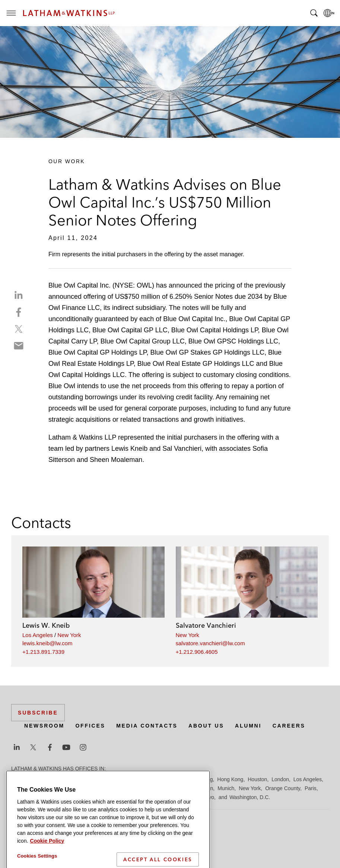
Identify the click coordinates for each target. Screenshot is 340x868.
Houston (257, 779)
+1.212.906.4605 (197, 652)
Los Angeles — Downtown (42, 788)
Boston (58, 779)
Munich (226, 788)
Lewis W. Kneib (46, 625)
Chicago (105, 779)
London (280, 779)
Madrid (137, 788)
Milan (207, 788)
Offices (90, 726)
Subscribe (38, 713)
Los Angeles (38, 635)
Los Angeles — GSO (100, 788)
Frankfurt (177, 779)
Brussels (81, 779)
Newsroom (44, 726)
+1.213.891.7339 (43, 652)
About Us (206, 726)
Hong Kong (230, 779)
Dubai (126, 779)
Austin (18, 779)
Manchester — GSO (173, 788)
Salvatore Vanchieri (206, 625)
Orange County (283, 788)
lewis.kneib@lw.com (47, 643)
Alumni (248, 726)
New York (69, 635)
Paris (311, 788)
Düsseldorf (149, 779)
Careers (289, 726)
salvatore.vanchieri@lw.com (210, 643)
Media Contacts (147, 726)
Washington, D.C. (250, 797)
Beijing (38, 779)
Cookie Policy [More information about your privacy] (47, 864)
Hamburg (202, 779)
